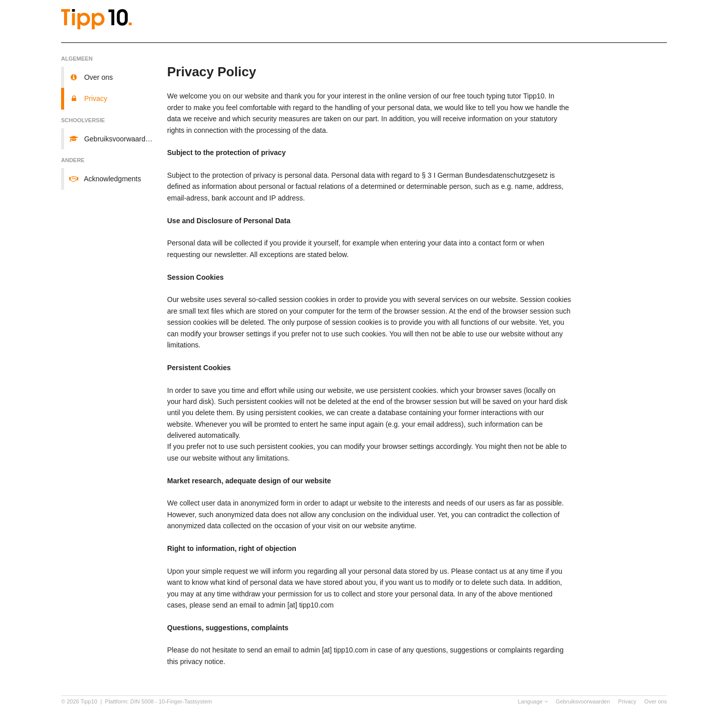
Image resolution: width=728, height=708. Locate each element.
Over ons (656, 701)
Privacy (627, 701)
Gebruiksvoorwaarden (583, 701)
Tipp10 (89, 701)
